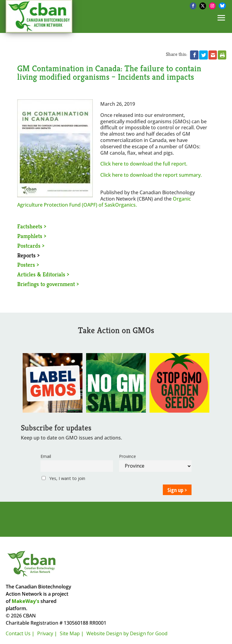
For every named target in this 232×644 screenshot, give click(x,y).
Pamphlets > (32, 236)
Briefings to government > (48, 284)
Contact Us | (20, 633)
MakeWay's (26, 601)
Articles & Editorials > (43, 274)
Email (46, 456)
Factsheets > (32, 226)
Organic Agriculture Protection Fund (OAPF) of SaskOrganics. (104, 202)
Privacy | (47, 633)
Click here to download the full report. (144, 164)
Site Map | (72, 633)
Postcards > (31, 246)
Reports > (28, 255)
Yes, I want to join (63, 478)
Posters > (28, 265)
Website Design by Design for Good (127, 633)
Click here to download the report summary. (151, 175)
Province (127, 456)
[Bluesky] (222, 6)
